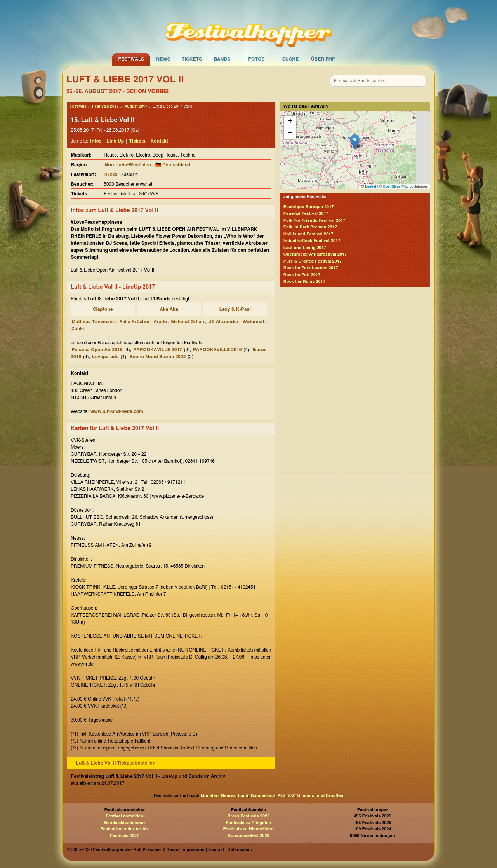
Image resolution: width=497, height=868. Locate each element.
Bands (222, 59)
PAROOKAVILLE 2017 (158, 350)
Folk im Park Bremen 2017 (310, 227)
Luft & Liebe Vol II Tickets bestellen (116, 763)
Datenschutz (240, 850)
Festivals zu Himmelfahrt (248, 829)
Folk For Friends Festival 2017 (314, 220)
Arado (160, 322)
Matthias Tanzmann (93, 322)
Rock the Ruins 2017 (304, 281)
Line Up (116, 141)
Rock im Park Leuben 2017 (311, 268)
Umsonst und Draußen (320, 796)
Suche (291, 59)
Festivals (131, 59)
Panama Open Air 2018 (97, 350)
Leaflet (369, 186)
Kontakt (159, 141)
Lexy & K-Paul (235, 309)
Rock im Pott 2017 (302, 275)
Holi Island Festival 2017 (308, 234)
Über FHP (323, 59)
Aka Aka (169, 309)
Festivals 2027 (124, 836)
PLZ (282, 796)
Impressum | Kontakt (203, 850)
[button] (355, 142)
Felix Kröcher (135, 322)
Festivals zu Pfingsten (248, 823)
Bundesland (263, 796)
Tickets (192, 59)
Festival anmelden (124, 816)
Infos (96, 141)
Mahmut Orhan (187, 322)
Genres (228, 796)
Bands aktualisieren (124, 823)
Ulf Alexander (223, 322)
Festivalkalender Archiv (124, 829)
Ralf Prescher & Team (156, 850)
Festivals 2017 (105, 106)
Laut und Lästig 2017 (305, 248)
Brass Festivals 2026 (249, 816)
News (163, 59)
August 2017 (136, 106)
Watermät (254, 322)
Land (243, 796)
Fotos (256, 59)
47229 (111, 174)
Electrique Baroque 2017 (309, 207)
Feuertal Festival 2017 (306, 214)
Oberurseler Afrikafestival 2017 (315, 254)
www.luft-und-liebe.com (117, 411)
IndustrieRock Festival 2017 (312, 241)
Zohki (78, 329)
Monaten (210, 796)
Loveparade (105, 357)
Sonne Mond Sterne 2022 (157, 357)
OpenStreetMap (396, 186)
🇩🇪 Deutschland (173, 165)
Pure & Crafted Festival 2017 (313, 261)
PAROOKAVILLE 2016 (217, 350)
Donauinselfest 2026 (248, 836)
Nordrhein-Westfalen (128, 165)
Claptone (103, 309)
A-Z (291, 796)
